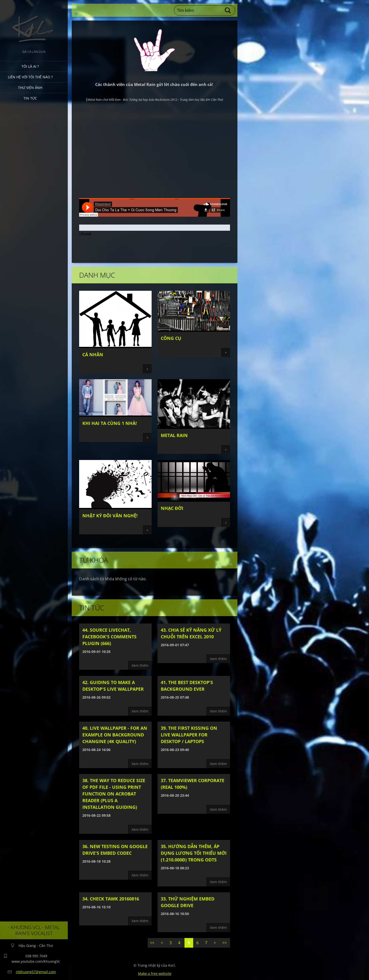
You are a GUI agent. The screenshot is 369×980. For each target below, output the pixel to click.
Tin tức (30, 98)
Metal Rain (174, 435)
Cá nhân (93, 354)
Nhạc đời (172, 508)
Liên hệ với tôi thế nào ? (30, 77)
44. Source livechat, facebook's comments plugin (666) (109, 637)
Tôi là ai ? (30, 66)
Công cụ (171, 338)
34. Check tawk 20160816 (111, 899)
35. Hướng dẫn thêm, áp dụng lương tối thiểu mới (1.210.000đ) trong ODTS (194, 853)
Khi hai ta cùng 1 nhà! (110, 423)
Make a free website (155, 973)
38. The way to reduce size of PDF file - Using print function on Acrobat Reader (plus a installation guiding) (114, 794)
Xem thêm (140, 665)
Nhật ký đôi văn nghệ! (110, 516)
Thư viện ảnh (30, 88)
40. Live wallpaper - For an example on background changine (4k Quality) (115, 735)
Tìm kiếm (228, 10)
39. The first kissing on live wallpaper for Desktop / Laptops (189, 735)
